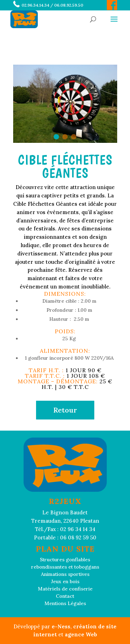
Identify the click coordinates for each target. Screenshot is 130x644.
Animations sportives (65, 574)
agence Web (81, 634)
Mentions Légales (65, 603)
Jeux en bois (65, 581)
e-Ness (61, 626)
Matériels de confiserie (65, 589)
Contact (65, 596)
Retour (65, 410)
